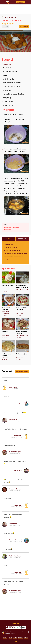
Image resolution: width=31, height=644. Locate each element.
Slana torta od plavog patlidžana (23, 282)
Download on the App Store (11, 627)
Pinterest (26, 638)
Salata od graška (8, 282)
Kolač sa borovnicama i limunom (15, 260)
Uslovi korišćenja (24, 632)
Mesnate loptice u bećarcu (23, 328)
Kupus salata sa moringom (23, 305)
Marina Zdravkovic (15, 556)
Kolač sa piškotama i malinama (14, 257)
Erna (21, 403)
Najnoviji (9, 239)
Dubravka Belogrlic (15, 452)
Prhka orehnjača (23, 350)
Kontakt (13, 633)
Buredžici (8, 328)
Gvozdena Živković (15, 489)
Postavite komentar (22, 371)
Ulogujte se (20, 2)
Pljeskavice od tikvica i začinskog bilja (15, 254)
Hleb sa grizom (9, 244)
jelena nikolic (18, 470)
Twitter (10, 638)
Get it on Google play (21, 627)
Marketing (8, 633)
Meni (15, 642)
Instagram (20, 638)
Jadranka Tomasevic (16, 540)
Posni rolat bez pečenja (12, 250)
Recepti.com (3, 633)
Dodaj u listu (24, 26)
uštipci (17, 227)
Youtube (15, 638)
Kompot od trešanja (11, 247)
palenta (9, 229)
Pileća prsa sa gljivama (8, 350)
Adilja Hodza (13, 17)
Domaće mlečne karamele (8, 305)
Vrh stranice (15, 623)
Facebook (5, 638)
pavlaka (9, 227)
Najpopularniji (23, 239)
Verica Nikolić (13, 419)
